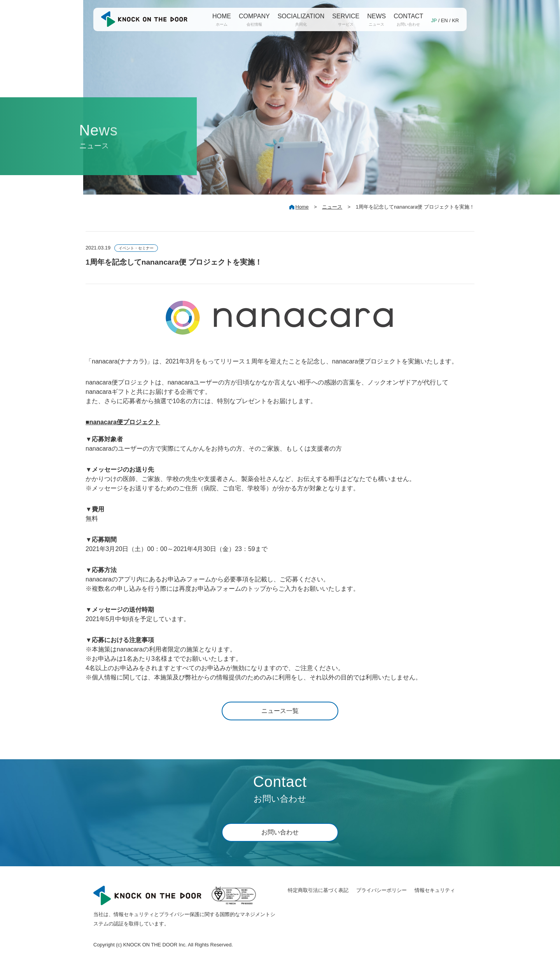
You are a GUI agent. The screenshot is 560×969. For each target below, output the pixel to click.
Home (302, 207)
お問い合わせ (280, 832)
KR (455, 20)
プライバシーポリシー (381, 890)
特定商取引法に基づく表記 (318, 890)
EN (444, 20)
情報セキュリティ (435, 890)
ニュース (332, 207)
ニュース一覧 (280, 711)
